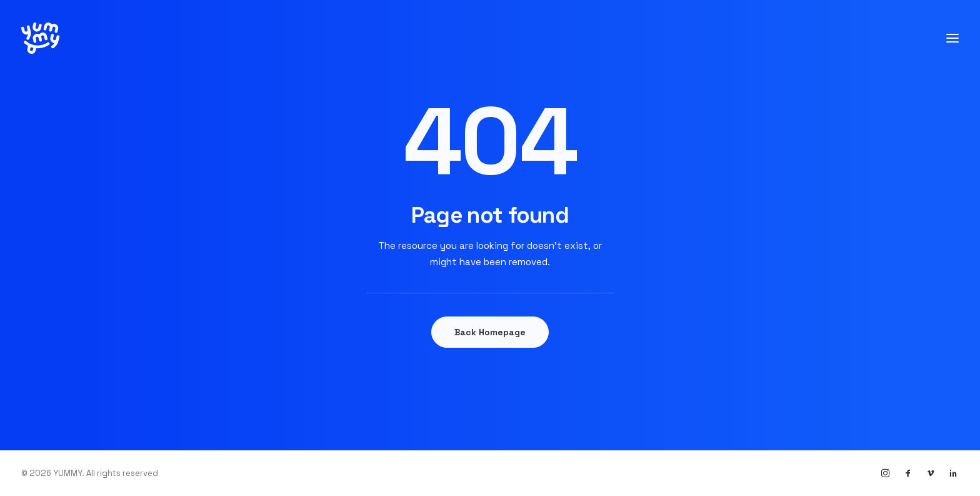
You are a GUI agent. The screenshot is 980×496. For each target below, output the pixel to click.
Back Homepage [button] (490, 332)
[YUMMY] (40, 38)
